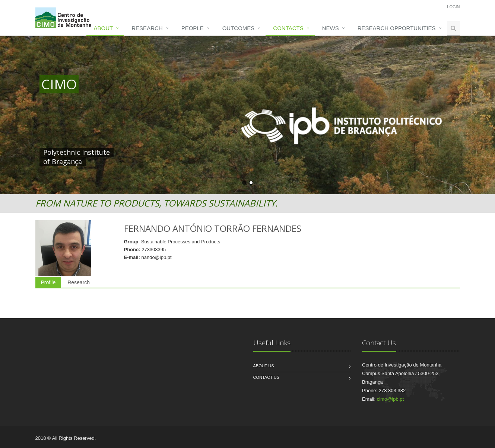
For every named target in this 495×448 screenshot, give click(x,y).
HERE (195, 152)
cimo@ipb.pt (390, 399)
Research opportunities (397, 28)
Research (147, 28)
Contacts (288, 28)
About (104, 28)
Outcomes (239, 28)
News (331, 28)
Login (453, 7)
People (193, 28)
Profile (48, 282)
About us (264, 366)
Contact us (266, 377)
